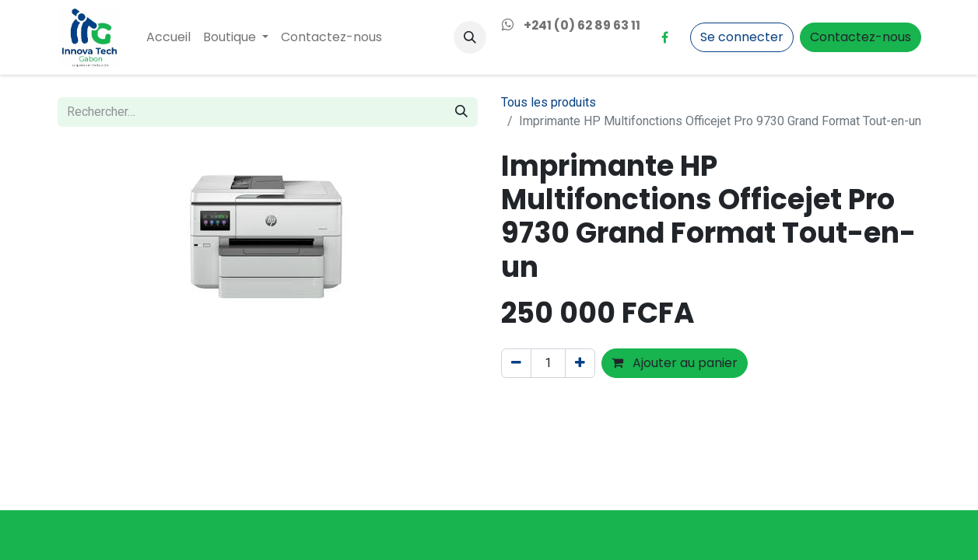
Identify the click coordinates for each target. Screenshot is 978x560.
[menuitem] (168, 37)
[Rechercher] (461, 112)
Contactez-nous (861, 37)
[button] (470, 37)
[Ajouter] (580, 363)
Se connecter (742, 37)
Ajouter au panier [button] (675, 363)
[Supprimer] (516, 363)
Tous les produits (549, 102)
